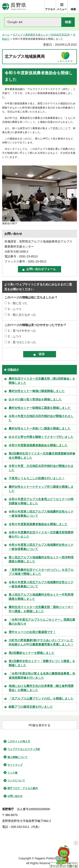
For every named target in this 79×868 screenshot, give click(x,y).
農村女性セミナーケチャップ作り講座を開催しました (41, 489)
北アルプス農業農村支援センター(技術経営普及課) (41, 35)
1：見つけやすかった (22, 331)
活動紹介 (13, 370)
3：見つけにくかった (22, 342)
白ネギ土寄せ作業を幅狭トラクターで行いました (41, 437)
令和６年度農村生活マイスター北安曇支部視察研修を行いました (41, 534)
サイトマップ (15, 765)
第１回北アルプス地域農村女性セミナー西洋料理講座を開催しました (41, 559)
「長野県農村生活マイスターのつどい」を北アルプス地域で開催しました (41, 572)
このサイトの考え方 (19, 741)
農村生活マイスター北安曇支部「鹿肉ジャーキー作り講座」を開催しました (41, 609)
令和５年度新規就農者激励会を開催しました (38, 445)
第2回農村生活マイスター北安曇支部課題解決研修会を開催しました (42, 456)
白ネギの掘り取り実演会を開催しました (35, 399)
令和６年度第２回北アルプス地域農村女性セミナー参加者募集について (41, 547)
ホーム (6, 35)
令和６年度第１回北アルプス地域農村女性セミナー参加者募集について (41, 514)
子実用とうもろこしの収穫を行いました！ (37, 478)
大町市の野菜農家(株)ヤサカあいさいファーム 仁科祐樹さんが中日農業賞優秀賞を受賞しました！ (41, 642)
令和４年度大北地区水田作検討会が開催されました (41, 418)
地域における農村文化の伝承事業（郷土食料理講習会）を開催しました (41, 688)
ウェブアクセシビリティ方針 (24, 749)
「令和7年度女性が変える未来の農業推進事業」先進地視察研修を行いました (42, 676)
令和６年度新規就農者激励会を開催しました (38, 524)
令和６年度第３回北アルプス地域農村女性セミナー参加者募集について (41, 584)
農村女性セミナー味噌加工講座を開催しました (40, 408)
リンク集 (12, 773)
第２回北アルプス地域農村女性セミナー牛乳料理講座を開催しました (41, 597)
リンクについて (16, 781)
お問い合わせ (15, 796)
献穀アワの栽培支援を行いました (31, 707)
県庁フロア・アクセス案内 (23, 788)
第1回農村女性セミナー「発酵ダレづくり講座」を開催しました (42, 663)
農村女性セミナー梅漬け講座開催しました (37, 391)
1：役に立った (18, 303)
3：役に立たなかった (22, 315)
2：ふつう (15, 309)
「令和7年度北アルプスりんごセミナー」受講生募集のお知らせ (42, 622)
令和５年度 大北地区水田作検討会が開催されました (41, 468)
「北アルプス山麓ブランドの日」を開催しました (41, 698)
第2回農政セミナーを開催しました (32, 653)
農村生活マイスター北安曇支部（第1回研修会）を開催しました (42, 381)
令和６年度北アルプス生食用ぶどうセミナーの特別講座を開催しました (41, 501)
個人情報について (17, 757)
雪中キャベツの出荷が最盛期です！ (32, 632)
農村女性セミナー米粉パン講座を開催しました (40, 428)
